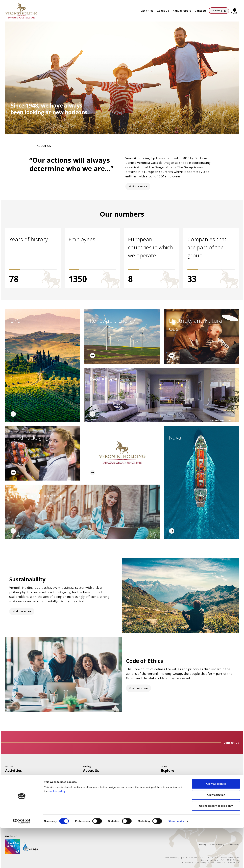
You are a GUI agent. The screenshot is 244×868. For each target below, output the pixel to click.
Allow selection (216, 835)
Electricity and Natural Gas (22, 791)
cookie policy (57, 831)
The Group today (94, 778)
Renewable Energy (17, 784)
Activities (147, 11)
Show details (176, 861)
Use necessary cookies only (216, 846)
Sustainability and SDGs (176, 784)
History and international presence (105, 805)
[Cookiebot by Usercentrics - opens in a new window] (22, 861)
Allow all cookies (216, 824)
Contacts (201, 11)
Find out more (138, 186)
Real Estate (12, 798)
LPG (8, 778)
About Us (163, 11)
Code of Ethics (92, 791)
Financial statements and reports (182, 778)
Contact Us (231, 743)
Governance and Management (102, 798)
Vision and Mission (95, 784)
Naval (9, 811)
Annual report (182, 11)
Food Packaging (15, 805)
